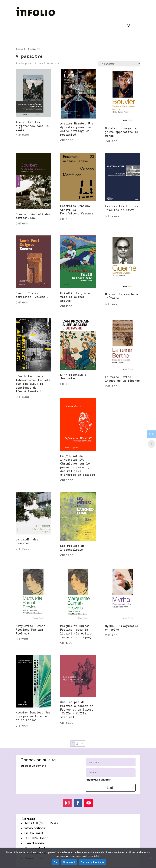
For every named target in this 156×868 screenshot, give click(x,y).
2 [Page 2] (77, 744)
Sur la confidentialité (93, 862)
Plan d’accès (34, 843)
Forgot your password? (98, 780)
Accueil (20, 49)
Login (111, 788)
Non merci (69, 862)
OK (55, 862)
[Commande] (119, 64)
